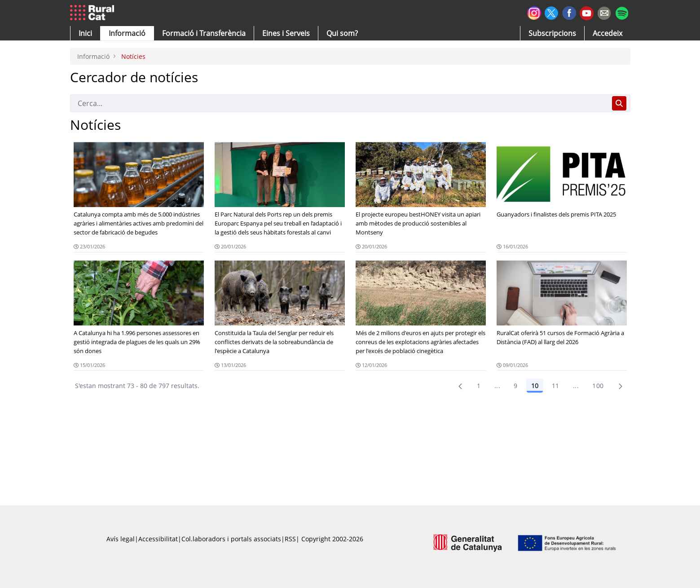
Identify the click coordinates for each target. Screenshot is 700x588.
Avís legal (121, 539)
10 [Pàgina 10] (535, 386)
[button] (85, 33)
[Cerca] (339, 103)
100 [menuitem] (598, 386)
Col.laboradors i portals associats (231, 539)
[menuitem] (204, 33)
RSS (290, 539)
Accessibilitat (158, 539)
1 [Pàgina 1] (479, 386)
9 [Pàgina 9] (515, 386)
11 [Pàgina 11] (556, 386)
